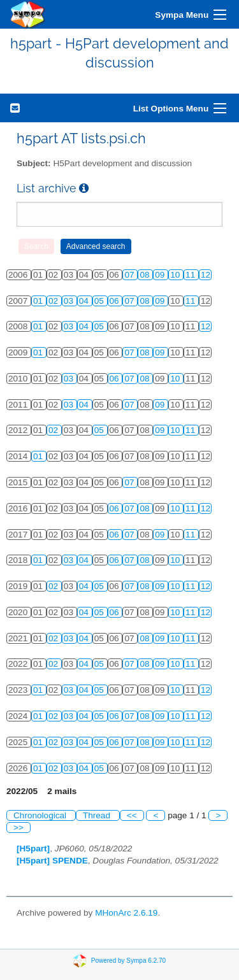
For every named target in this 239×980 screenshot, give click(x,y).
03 (70, 301)
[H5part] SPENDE (52, 861)
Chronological (41, 815)
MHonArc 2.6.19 (126, 913)
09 (161, 275)
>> (18, 827)
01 (39, 301)
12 (206, 275)
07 (130, 275)
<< (132, 815)
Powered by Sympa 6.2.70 (128, 961)
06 (116, 301)
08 (146, 275)
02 (54, 301)
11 (192, 275)
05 (100, 301)
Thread (98, 815)
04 (85, 301)
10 (176, 275)
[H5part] (33, 849)
